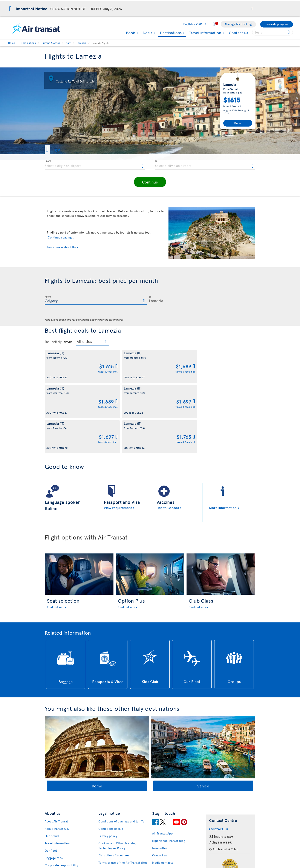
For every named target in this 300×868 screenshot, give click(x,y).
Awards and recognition (61, 802)
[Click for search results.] (289, 32)
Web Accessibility (57, 847)
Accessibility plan (57, 825)
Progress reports (56, 832)
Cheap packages (163, 829)
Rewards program (277, 24)
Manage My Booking (238, 24)
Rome (97, 715)
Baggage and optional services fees (122, 816)
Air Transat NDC (163, 844)
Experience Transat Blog (169, 770)
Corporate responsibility (61, 795)
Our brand (52, 765)
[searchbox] (272, 32)
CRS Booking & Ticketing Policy (120, 824)
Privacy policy (108, 765)
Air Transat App (162, 763)
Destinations (170, 33)
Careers (50, 809)
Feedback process (57, 839)
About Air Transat (56, 751)
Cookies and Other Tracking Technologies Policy (117, 775)
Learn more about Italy (62, 247)
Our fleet (51, 780)
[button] (252, 9)
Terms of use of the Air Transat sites (123, 792)
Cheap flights (161, 822)
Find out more (57, 537)
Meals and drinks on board (170, 851)
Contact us (238, 33)
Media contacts (163, 792)
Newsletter (160, 777)
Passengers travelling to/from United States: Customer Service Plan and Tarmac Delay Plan (121, 804)
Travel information (205, 33)
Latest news (160, 837)
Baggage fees (54, 787)
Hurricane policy (164, 815)
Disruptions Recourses (114, 785)
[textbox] (95, 165)
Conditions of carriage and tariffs (121, 751)
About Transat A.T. (57, 758)
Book (130, 33)
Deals (147, 33)
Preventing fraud (110, 839)
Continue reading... (61, 237)
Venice (203, 715)
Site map (51, 854)
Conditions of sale (111, 758)
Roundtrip (54, 342)
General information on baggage (174, 859)
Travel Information (57, 773)
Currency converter (166, 808)
